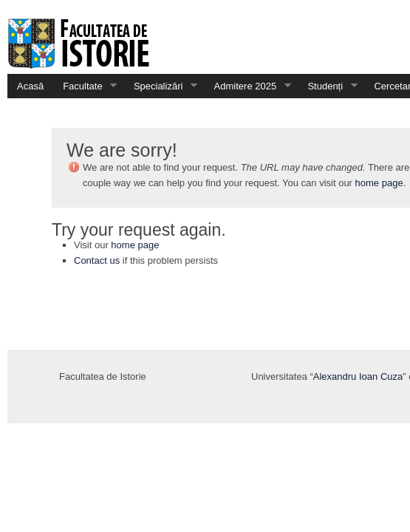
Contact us (97, 260)
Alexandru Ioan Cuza (358, 376)
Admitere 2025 (248, 86)
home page (379, 183)
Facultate (85, 86)
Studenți (327, 86)
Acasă (30, 86)
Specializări (161, 86)
